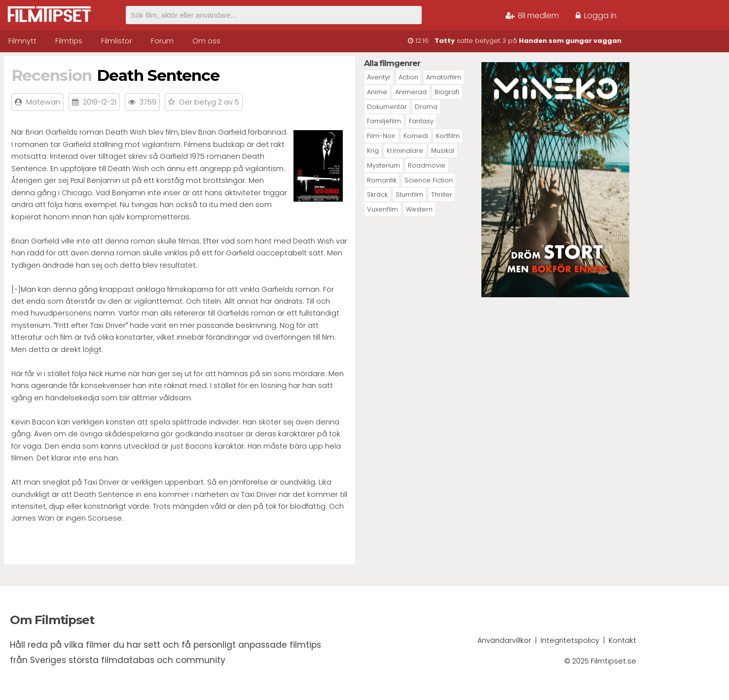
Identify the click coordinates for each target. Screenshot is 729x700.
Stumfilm (409, 194)
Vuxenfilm (383, 209)
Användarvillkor (504, 640)
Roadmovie (427, 165)
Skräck (377, 194)
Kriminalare (405, 151)
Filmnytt (22, 41)
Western (419, 209)
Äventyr (379, 77)
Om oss (206, 41)
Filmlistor (117, 41)
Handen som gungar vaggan (570, 41)
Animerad (411, 92)
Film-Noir (381, 136)
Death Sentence (158, 75)
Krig (373, 151)
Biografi (447, 92)
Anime (377, 92)
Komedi (416, 136)
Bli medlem (532, 16)
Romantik (382, 180)
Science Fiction (429, 180)
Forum (162, 41)
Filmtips (69, 41)
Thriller (442, 194)
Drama (426, 107)
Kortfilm (448, 136)
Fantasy (421, 121)
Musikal (443, 151)
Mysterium (383, 165)
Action (408, 77)
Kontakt (622, 640)
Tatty (445, 41)
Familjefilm (384, 121)
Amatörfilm (444, 77)
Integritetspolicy (570, 640)
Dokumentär (387, 107)
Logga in (596, 16)
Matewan (43, 102)
